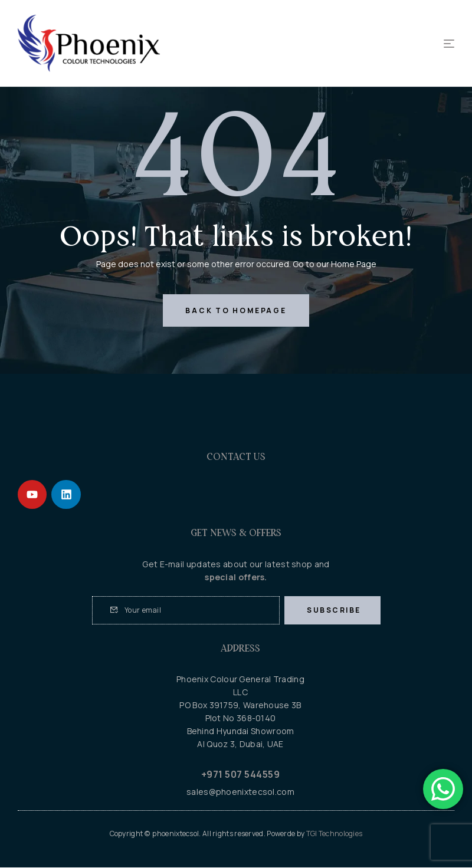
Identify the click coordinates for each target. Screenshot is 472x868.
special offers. (236, 578)
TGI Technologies (335, 834)
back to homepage (236, 310)
